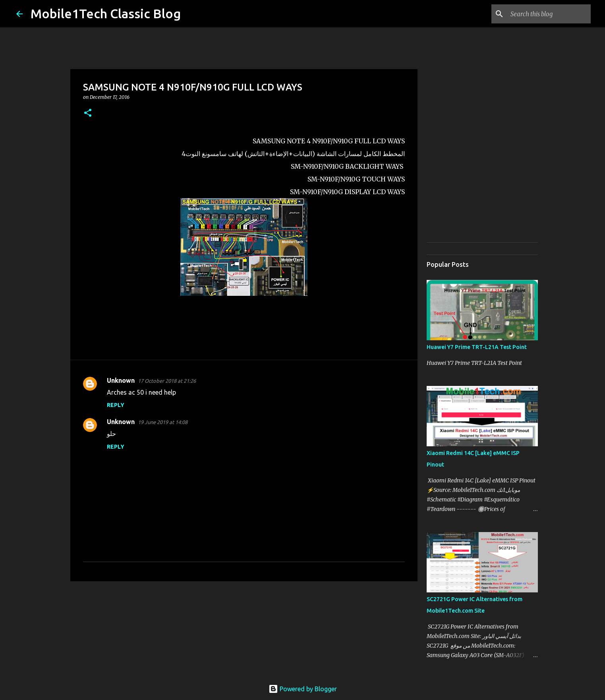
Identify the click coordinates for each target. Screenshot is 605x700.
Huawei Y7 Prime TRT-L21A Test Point (477, 347)
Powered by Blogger (303, 689)
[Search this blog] (549, 14)
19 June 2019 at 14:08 (163, 422)
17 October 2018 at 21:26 (167, 381)
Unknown (121, 380)
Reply (116, 405)
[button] (88, 113)
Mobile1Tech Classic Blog (106, 13)
